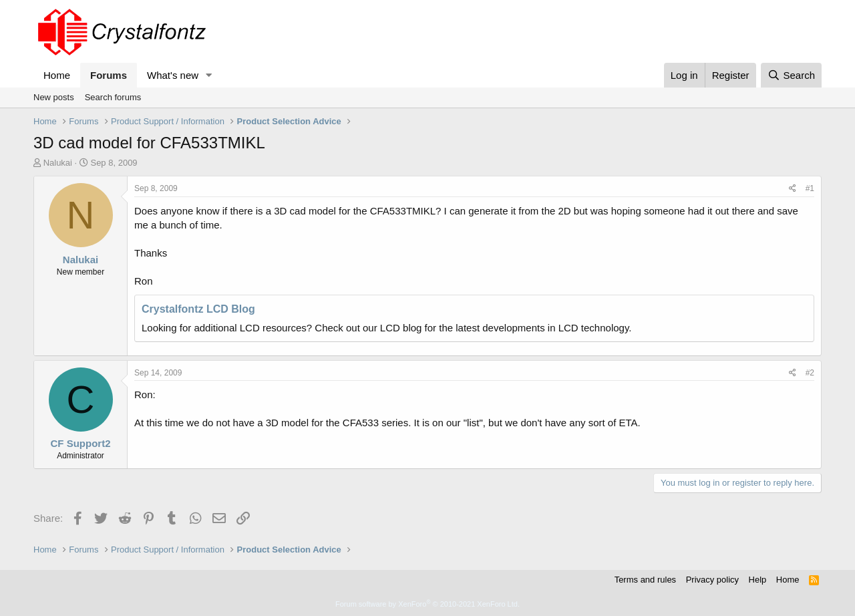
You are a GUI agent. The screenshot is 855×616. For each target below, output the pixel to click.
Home (57, 75)
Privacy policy (712, 580)
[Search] (791, 75)
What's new (173, 75)
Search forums (113, 97)
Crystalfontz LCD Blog (198, 309)
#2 (810, 373)
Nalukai (58, 163)
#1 (810, 188)
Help (758, 580)
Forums (109, 75)
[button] (209, 75)
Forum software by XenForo (427, 604)
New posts (54, 97)
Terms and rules (645, 580)
